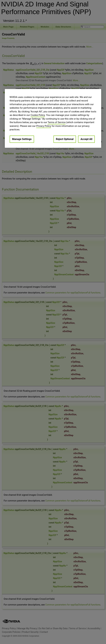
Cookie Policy (38, 115)
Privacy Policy (44, 126)
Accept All (86, 139)
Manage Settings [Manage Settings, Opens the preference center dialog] (22, 139)
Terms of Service (57, 122)
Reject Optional (65, 139)
